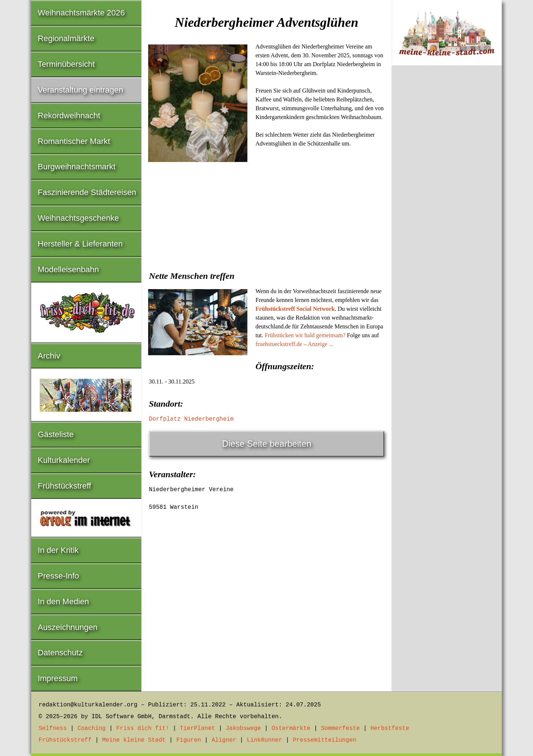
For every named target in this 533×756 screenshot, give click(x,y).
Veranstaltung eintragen (81, 90)
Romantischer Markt (74, 141)
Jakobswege (243, 728)
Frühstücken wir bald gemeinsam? (305, 335)
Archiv (49, 356)
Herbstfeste (390, 728)
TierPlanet (197, 728)
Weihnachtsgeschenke (78, 218)
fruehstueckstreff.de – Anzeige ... (294, 344)
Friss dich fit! (143, 728)
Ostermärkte (291, 728)
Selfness (53, 728)
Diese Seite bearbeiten (267, 444)
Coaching (92, 728)
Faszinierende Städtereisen (87, 192)
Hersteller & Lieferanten (80, 244)
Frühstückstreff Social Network (295, 309)
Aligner (224, 740)
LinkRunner (265, 740)
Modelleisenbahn (68, 269)
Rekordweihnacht (69, 116)
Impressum (58, 678)
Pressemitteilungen (324, 740)
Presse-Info (59, 576)
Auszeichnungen (68, 627)
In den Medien (63, 602)
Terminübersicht (66, 64)
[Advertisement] (266, 220)
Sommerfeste (340, 728)
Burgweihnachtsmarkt (77, 167)
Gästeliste (56, 434)
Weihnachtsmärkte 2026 (81, 13)
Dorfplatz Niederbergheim (191, 419)
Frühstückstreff (65, 486)
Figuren (188, 740)
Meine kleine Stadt (134, 740)
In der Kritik (58, 550)
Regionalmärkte (66, 38)
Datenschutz (60, 653)
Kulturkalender (64, 460)
